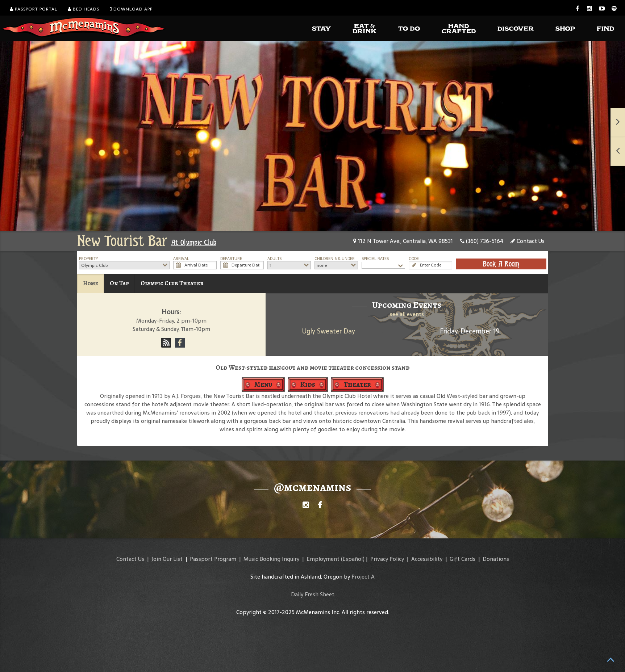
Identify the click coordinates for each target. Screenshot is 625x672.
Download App (131, 9)
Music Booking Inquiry (271, 559)
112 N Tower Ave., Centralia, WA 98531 (403, 241)
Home (91, 283)
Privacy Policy (387, 559)
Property (89, 259)
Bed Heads (84, 9)
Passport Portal (34, 9)
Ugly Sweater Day (329, 331)
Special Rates (375, 259)
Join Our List (167, 559)
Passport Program (213, 559)
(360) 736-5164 (482, 241)
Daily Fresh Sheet (313, 594)
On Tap (119, 283)
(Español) (353, 559)
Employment (323, 559)
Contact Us (528, 241)
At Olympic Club (194, 243)
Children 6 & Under (335, 259)
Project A (363, 577)
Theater (357, 384)
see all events (407, 314)
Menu (263, 384)
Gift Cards (462, 559)
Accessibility (427, 559)
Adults (274, 259)
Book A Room (501, 264)
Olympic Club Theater (172, 283)
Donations (496, 559)
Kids (308, 384)
